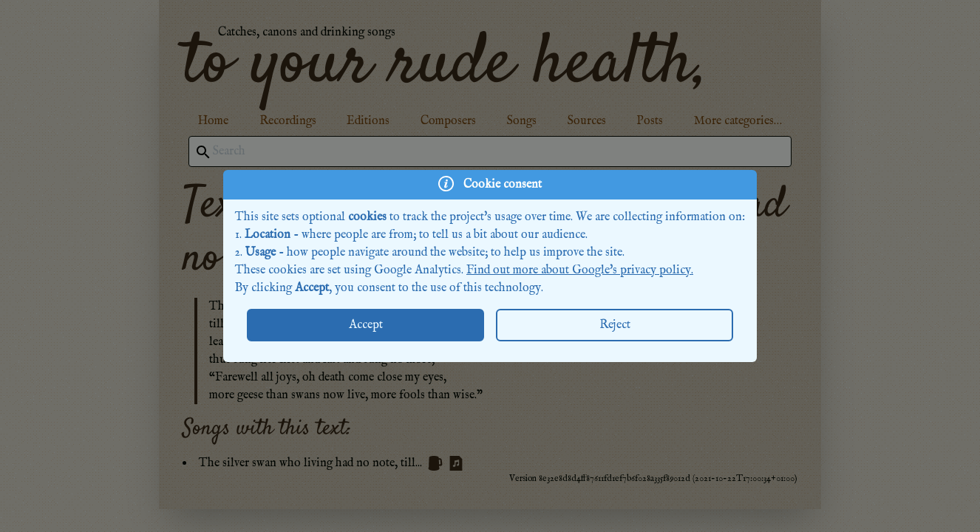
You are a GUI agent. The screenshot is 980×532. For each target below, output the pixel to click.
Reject (615, 325)
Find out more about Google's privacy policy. (580, 270)
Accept (366, 325)
